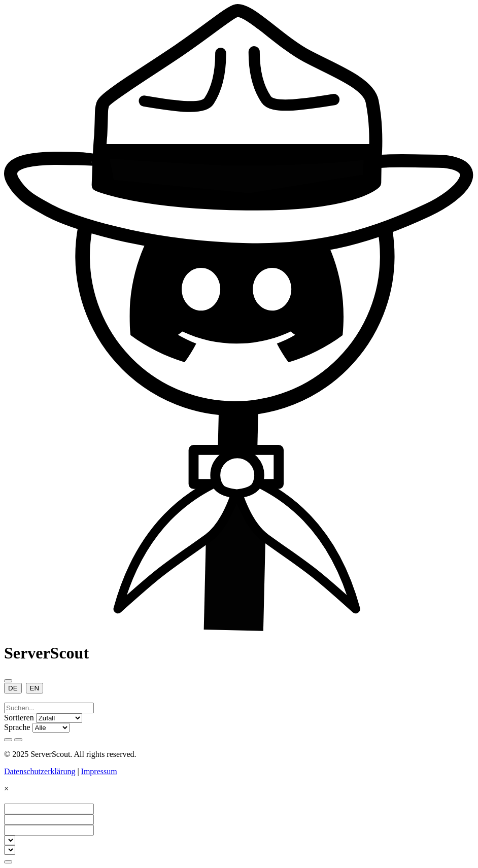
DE (13, 688)
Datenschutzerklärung (40, 771)
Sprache (17, 727)
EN (35, 688)
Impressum (99, 771)
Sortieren (19, 718)
